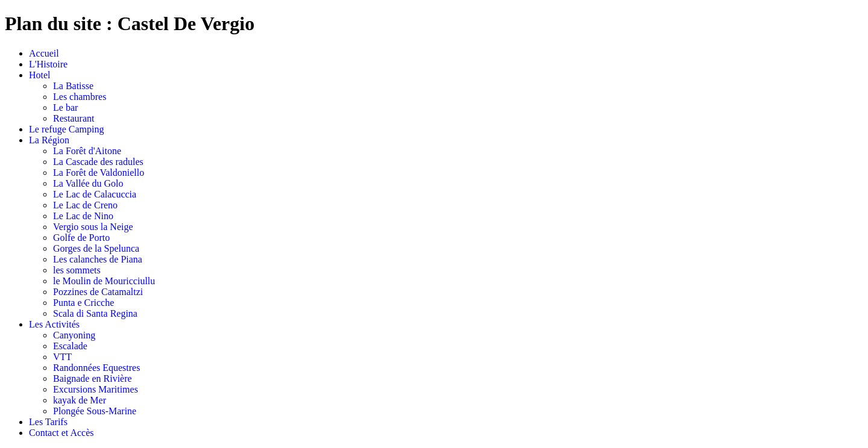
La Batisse (73, 86)
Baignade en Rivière (93, 378)
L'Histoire (48, 64)
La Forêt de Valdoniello (99, 173)
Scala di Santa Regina (95, 313)
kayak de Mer (80, 400)
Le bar (65, 107)
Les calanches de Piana (98, 259)
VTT (62, 357)
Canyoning (74, 335)
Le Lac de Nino (83, 216)
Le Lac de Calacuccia (95, 194)
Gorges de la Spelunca (96, 248)
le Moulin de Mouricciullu (104, 281)
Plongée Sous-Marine (95, 411)
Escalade (70, 346)
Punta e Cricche (83, 303)
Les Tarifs (48, 422)
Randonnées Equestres (96, 368)
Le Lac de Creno (85, 205)
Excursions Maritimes (96, 389)
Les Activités (54, 324)
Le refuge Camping (66, 129)
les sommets (77, 270)
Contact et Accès (61, 433)
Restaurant (74, 118)
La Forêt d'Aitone (87, 151)
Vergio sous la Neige (93, 227)
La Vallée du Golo (88, 183)
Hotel (40, 75)
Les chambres (80, 97)
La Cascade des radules (98, 162)
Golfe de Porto (81, 238)
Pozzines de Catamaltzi (98, 292)
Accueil (44, 53)
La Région (49, 140)
